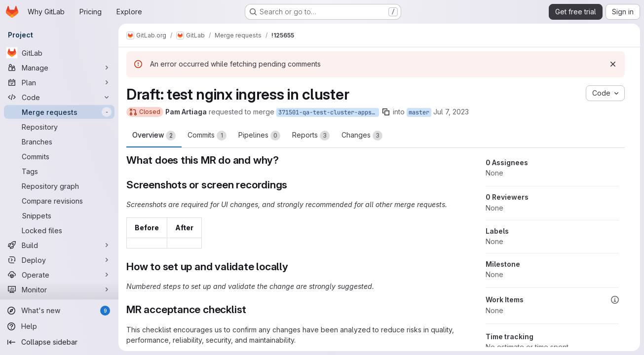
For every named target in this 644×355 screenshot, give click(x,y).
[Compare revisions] (59, 201)
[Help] (59, 326)
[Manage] (59, 68)
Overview (154, 136)
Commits (207, 136)
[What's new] (59, 311)
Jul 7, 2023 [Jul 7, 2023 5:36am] (451, 112)
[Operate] (59, 275)
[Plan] (59, 82)
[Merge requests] (59, 112)
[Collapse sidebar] (59, 342)
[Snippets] (59, 215)
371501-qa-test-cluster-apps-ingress (329, 112)
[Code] (59, 97)
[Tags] (59, 171)
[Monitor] (59, 289)
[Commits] (59, 156)
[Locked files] (59, 230)
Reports (311, 136)
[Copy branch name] (386, 112)
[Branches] (59, 142)
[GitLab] (59, 53)
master (419, 112)
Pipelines (259, 136)
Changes (362, 136)
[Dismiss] (613, 64)
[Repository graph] (59, 186)
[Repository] (59, 127)
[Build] (59, 245)
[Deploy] (59, 260)
